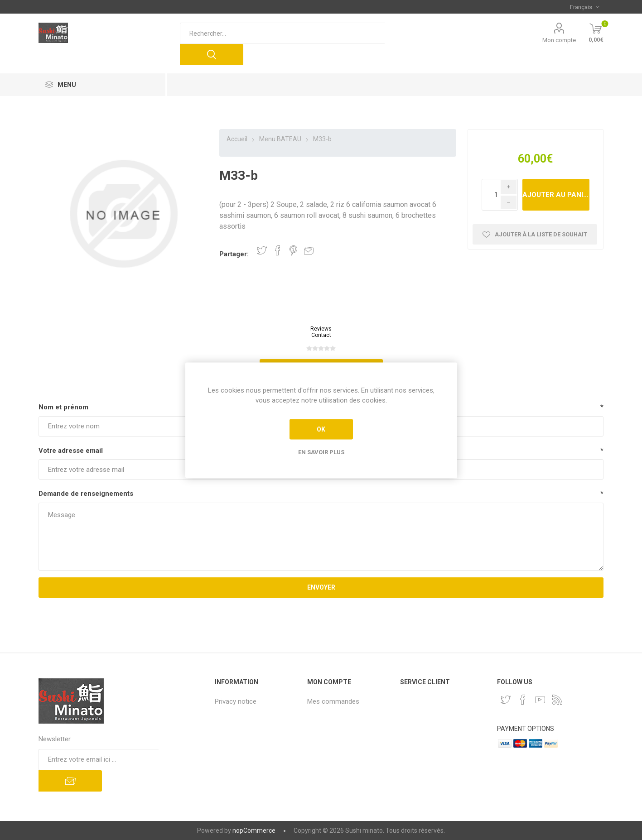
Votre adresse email (71, 451)
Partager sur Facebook (278, 250)
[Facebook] (523, 700)
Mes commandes (333, 701)
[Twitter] (506, 700)
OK (321, 429)
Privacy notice (236, 701)
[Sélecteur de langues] (584, 7)
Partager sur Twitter (262, 250)
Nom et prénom (63, 407)
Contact (321, 335)
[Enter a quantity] (500, 195)
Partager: (234, 254)
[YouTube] (540, 700)
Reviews (321, 329)
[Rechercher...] (282, 33)
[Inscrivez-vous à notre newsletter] (99, 760)
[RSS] (557, 700)
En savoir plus (321, 452)
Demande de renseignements (86, 494)
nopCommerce (254, 830)
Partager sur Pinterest (293, 250)
